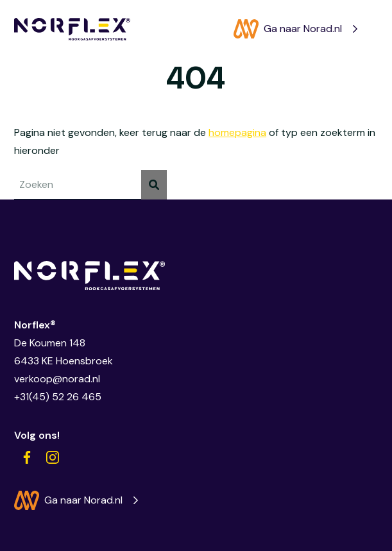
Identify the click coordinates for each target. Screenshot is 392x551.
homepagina (237, 132)
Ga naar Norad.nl (288, 29)
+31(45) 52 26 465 (58, 397)
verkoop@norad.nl (57, 379)
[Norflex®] (72, 29)
